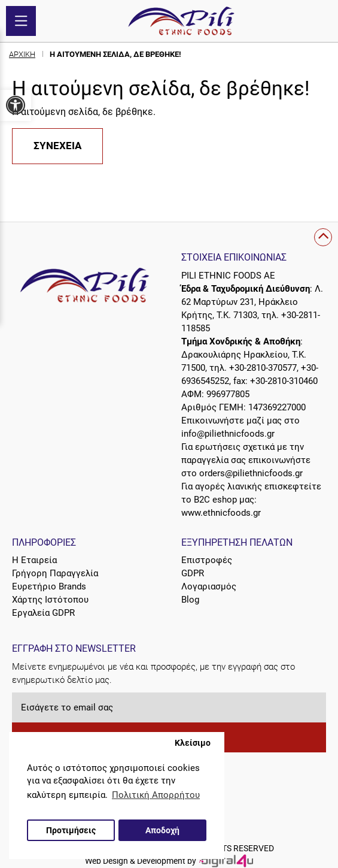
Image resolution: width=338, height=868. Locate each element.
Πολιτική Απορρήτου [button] (156, 795)
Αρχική (22, 54)
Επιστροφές (207, 560)
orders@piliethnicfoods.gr (251, 473)
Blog (190, 600)
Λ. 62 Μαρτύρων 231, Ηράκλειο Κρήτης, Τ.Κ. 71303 (252, 302)
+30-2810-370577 (263, 368)
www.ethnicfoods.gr (221, 513)
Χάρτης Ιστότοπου (50, 600)
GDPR (193, 573)
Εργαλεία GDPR (43, 613)
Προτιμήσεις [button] (71, 830)
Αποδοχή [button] (162, 830)
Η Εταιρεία (34, 560)
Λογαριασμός (209, 586)
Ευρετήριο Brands (49, 586)
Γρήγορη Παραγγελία (55, 573)
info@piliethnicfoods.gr (228, 434)
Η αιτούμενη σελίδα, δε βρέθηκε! (115, 54)
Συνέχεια (57, 146)
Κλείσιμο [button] (193, 743)
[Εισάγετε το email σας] (169, 707)
